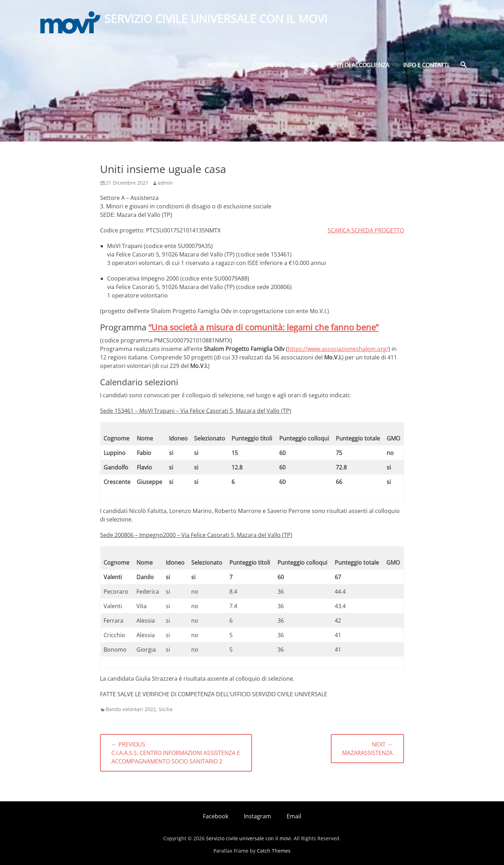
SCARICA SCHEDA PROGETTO (366, 230)
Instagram (257, 816)
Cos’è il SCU (269, 66)
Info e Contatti (426, 66)
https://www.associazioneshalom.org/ (338, 349)
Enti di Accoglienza (360, 66)
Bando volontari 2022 (131, 709)
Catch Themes (274, 851)
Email (294, 816)
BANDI (309, 66)
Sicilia (166, 709)
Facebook (216, 816)
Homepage (223, 66)
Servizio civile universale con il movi (216, 19)
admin (165, 183)
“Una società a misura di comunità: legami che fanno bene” (263, 327)
